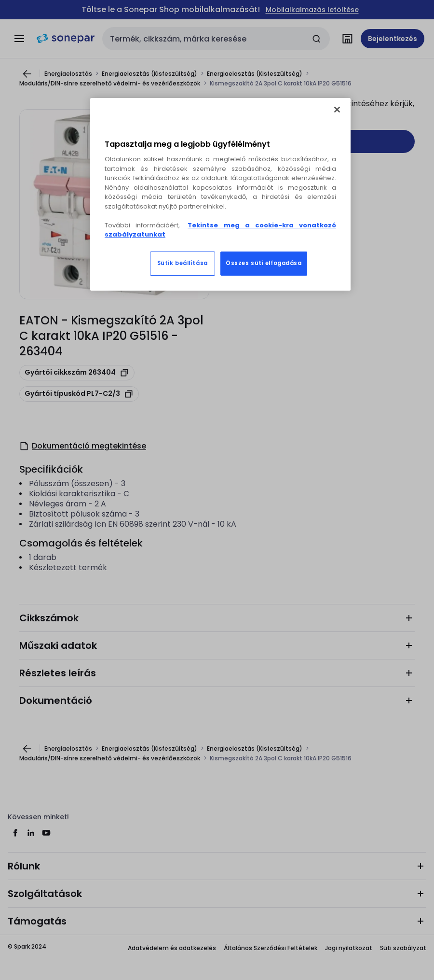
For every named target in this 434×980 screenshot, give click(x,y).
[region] (220, 194)
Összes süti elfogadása (264, 263)
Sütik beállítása (183, 263)
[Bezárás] (337, 110)
